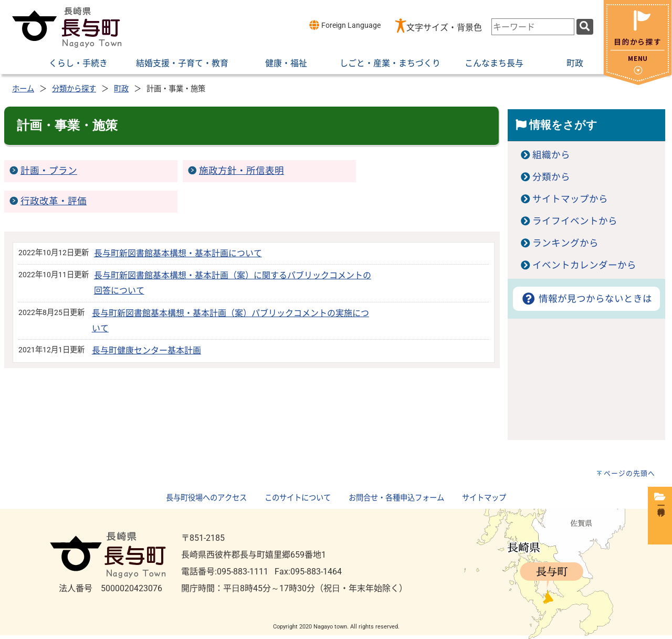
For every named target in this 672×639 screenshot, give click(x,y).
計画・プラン (49, 171)
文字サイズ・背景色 (444, 28)
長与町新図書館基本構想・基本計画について (178, 253)
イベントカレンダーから (584, 265)
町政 (121, 89)
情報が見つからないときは (586, 299)
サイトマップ (484, 498)
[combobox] (533, 27)
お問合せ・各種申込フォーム (396, 498)
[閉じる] (638, 82)
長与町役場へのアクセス (206, 498)
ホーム (23, 89)
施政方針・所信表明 (241, 171)
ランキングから (565, 243)
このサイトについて (298, 498)
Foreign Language (345, 25)
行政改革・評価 (54, 201)
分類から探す (74, 89)
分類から (551, 177)
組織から (551, 155)
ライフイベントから (575, 221)
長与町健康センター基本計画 (146, 350)
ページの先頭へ (629, 473)
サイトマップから (570, 199)
